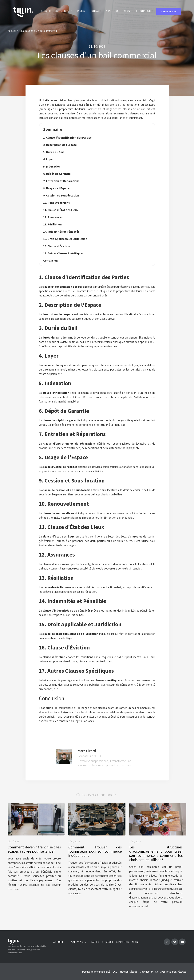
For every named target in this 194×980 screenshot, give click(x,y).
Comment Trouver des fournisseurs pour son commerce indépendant (95, 851)
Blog (135, 942)
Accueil (46, 11)
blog (127, 11)
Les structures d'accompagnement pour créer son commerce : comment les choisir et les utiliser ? (156, 853)
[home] (23, 12)
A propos (112, 11)
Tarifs (81, 11)
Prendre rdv (169, 12)
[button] (64, 11)
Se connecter (144, 11)
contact (95, 11)
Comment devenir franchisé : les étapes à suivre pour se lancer (34, 849)
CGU (115, 972)
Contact (108, 942)
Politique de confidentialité (96, 972)
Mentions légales (129, 972)
